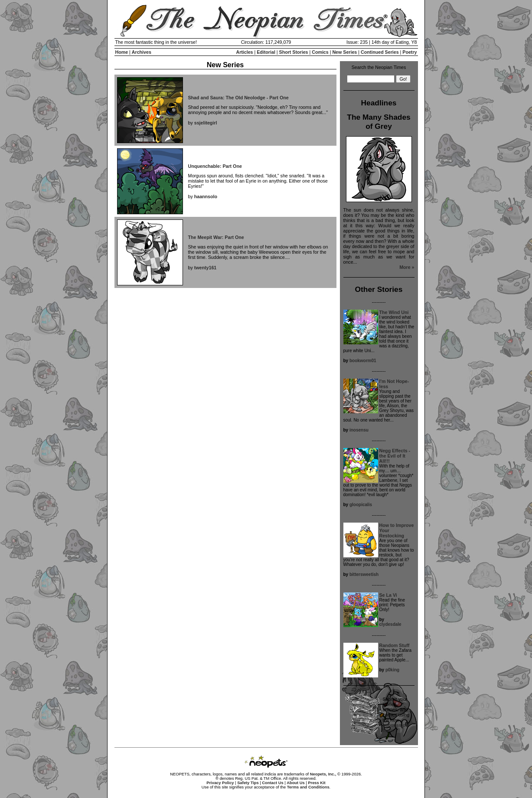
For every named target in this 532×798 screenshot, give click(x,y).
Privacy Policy (220, 783)
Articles (244, 52)
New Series (344, 52)
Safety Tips (248, 783)
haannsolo (206, 196)
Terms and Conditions (308, 787)
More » (407, 267)
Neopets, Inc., (323, 774)
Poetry (410, 52)
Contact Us (273, 783)
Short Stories (294, 52)
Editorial (266, 52)
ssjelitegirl (206, 123)
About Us (295, 783)
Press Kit (317, 783)
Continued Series (380, 52)
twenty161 (206, 268)
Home (122, 52)
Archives (142, 52)
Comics (320, 52)
